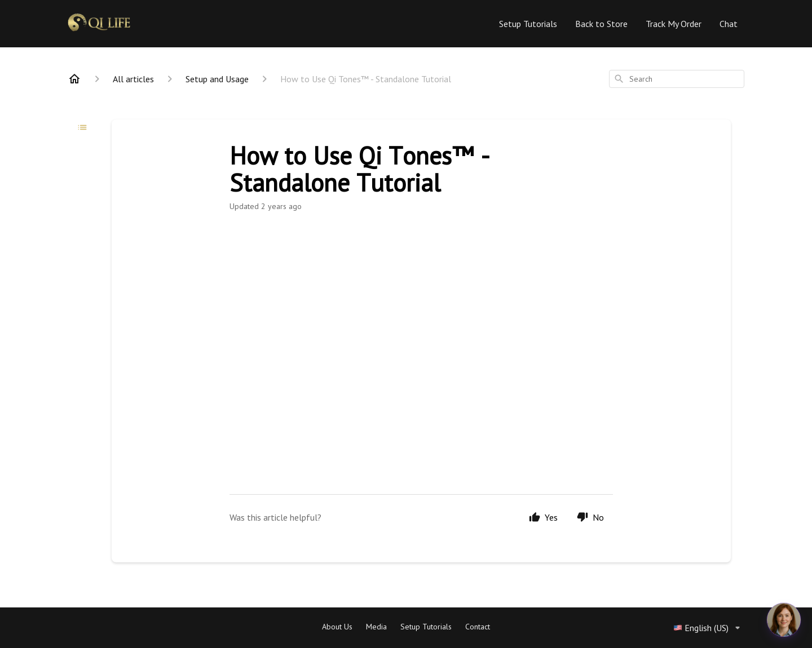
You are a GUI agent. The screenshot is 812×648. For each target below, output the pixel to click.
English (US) (709, 628)
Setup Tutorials (528, 24)
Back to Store (601, 24)
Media (376, 627)
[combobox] (677, 79)
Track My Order (674, 24)
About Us (337, 627)
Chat (729, 24)
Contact (478, 627)
